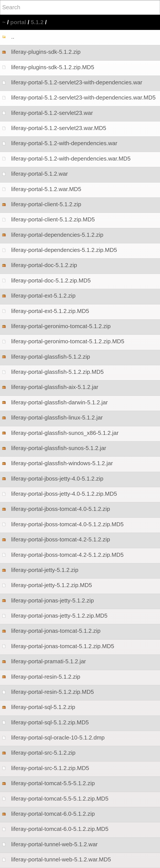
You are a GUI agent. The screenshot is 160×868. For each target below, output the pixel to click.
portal (18, 22)
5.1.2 (37, 22)
